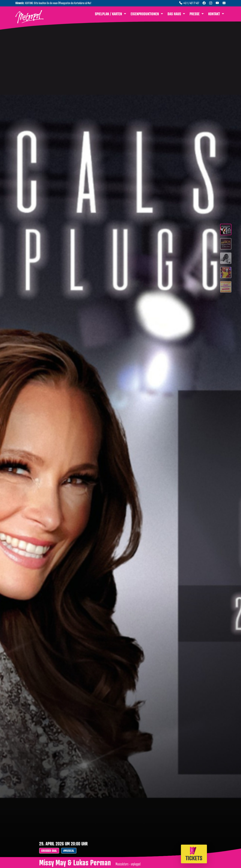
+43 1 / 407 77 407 (189, 3)
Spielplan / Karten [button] (109, 14)
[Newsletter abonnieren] (224, 3)
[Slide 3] (226, 259)
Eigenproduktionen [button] (145, 14)
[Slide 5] (226, 288)
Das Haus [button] (175, 14)
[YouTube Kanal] (217, 3)
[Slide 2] (226, 245)
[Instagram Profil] (211, 3)
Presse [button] (195, 14)
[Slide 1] (226, 231)
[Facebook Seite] (204, 3)
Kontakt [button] (215, 14)
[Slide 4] (226, 274)
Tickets (194, 854)
